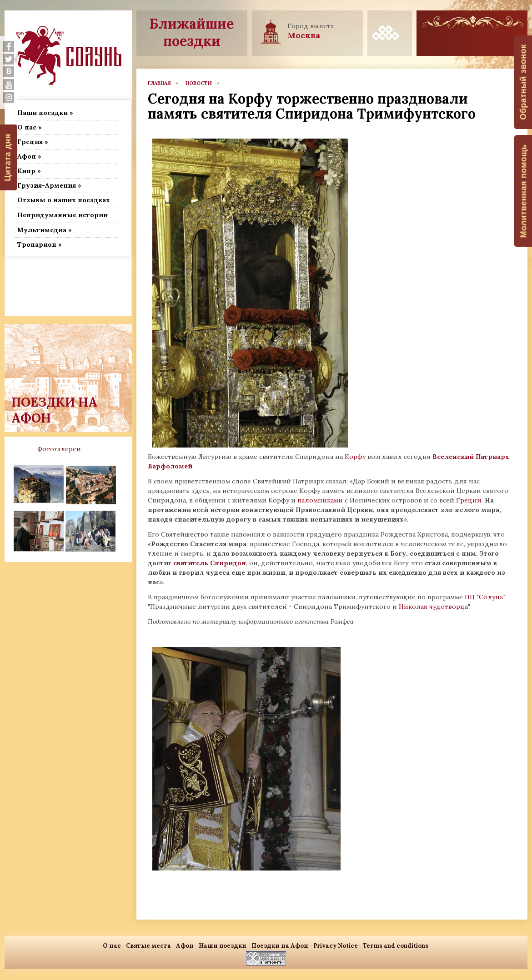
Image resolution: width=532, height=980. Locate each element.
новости (199, 83)
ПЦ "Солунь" (484, 597)
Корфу (356, 457)
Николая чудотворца (433, 607)
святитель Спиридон (210, 563)
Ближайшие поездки (192, 32)
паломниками (320, 500)
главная (159, 83)
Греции (469, 500)
